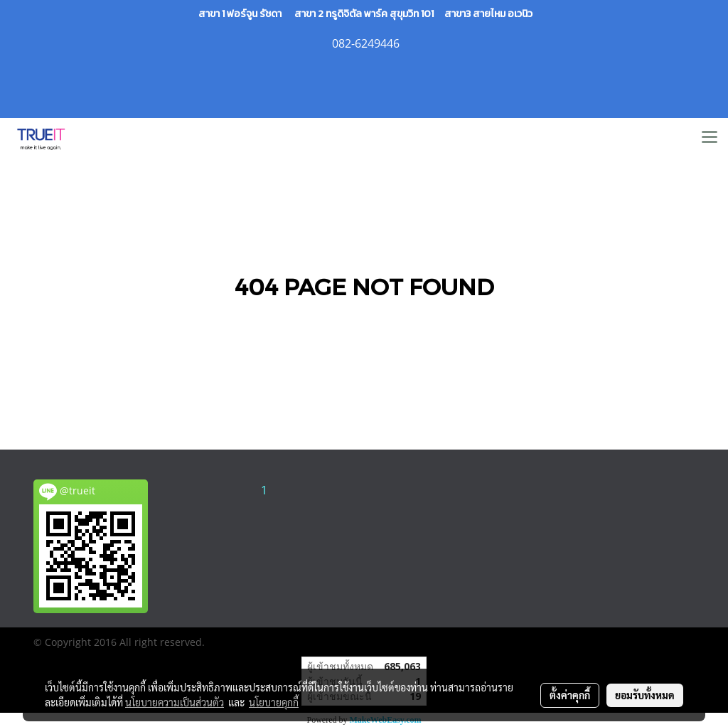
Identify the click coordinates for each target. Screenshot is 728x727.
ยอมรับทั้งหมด (645, 695)
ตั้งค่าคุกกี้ (570, 695)
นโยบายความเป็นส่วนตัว (175, 702)
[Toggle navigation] (710, 138)
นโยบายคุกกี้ (274, 702)
